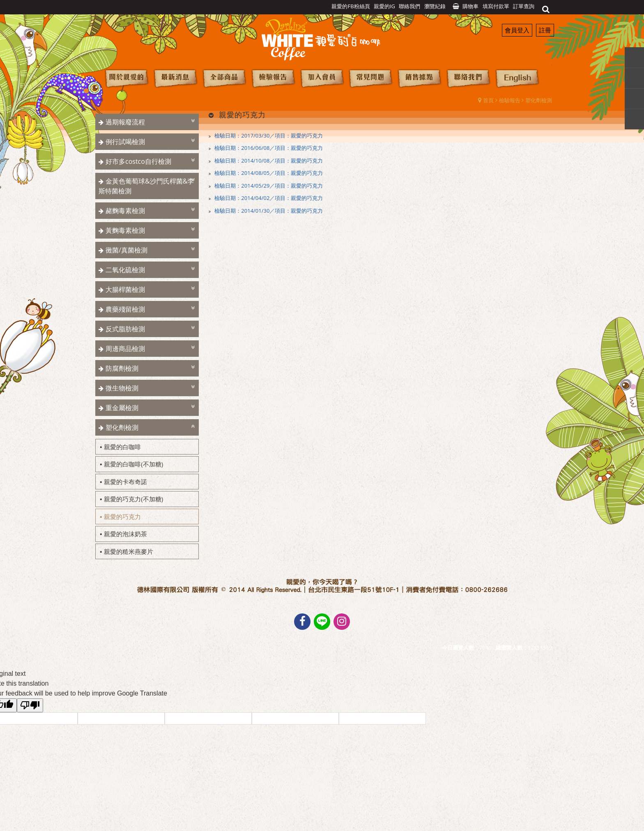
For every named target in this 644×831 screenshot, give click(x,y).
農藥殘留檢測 (125, 309)
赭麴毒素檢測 (125, 211)
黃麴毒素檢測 (125, 230)
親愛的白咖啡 (122, 447)
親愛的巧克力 (122, 517)
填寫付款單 (496, 6)
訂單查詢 (524, 6)
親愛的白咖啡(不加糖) (133, 464)
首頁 (488, 100)
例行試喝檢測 (125, 142)
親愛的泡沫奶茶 (125, 534)
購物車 (470, 6)
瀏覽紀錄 (435, 6)
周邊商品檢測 (125, 349)
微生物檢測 (122, 388)
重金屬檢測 (122, 408)
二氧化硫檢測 (125, 270)
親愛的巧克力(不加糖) (133, 499)
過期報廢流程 (125, 122)
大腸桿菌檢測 (125, 289)
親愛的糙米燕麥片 (129, 551)
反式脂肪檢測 (125, 329)
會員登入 (517, 30)
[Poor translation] (30, 705)
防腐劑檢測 (122, 368)
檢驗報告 (510, 100)
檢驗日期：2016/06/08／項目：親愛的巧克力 (268, 148)
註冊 (545, 30)
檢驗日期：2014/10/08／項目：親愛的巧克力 (268, 161)
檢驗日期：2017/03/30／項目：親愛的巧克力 (268, 135)
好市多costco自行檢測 (138, 161)
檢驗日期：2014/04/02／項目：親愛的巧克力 (268, 198)
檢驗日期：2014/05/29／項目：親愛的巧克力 (268, 186)
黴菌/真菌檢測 (126, 250)
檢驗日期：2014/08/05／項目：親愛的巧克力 (268, 173)
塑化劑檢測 (539, 100)
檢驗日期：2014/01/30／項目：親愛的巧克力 (268, 211)
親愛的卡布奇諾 (125, 482)
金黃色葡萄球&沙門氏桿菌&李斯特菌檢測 (146, 186)
